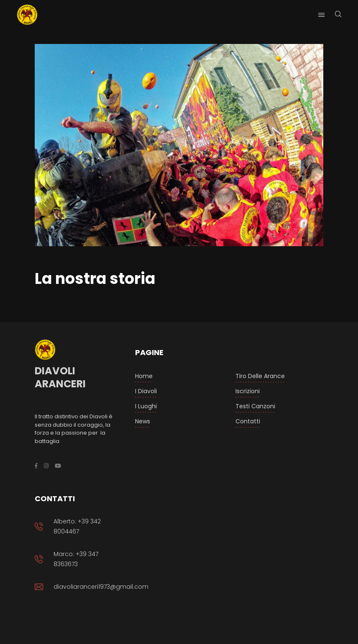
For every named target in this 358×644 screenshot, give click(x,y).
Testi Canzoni (255, 406)
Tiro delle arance (260, 376)
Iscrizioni (248, 391)
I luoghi (146, 406)
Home (144, 376)
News (143, 421)
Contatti (248, 421)
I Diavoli (146, 391)
